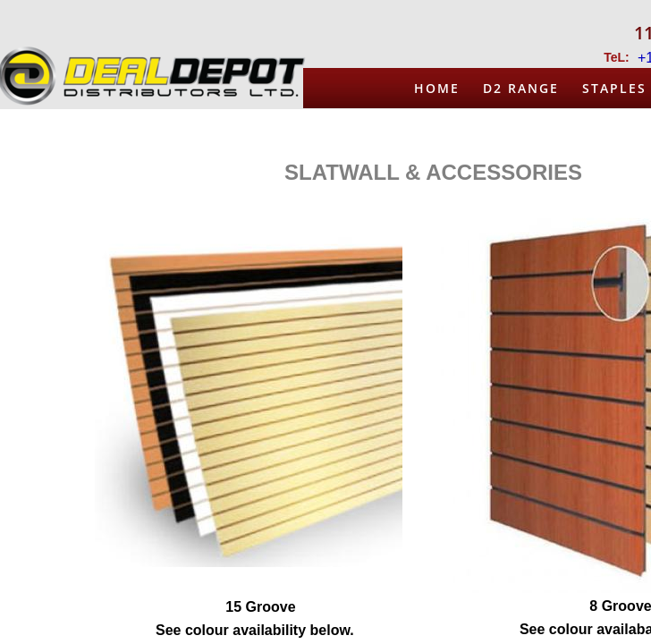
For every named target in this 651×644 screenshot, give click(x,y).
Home (437, 88)
